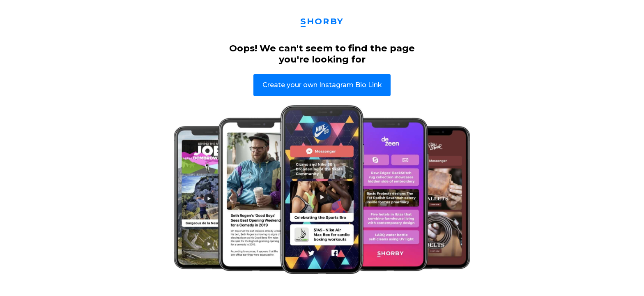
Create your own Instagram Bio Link (322, 85)
